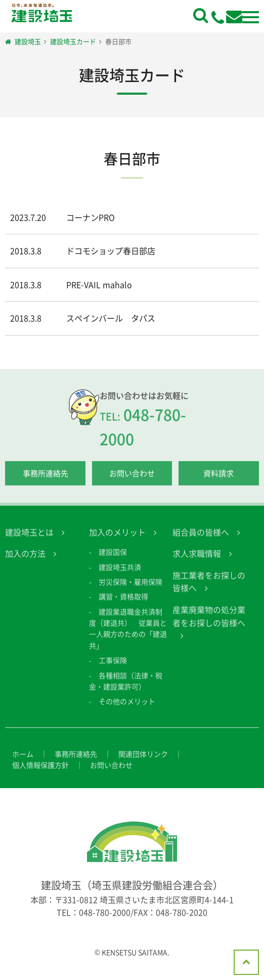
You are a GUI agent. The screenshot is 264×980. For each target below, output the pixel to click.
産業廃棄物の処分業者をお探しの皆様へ (209, 622)
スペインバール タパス (111, 318)
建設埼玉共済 (120, 572)
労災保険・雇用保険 (130, 587)
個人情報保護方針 (40, 770)
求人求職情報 (197, 559)
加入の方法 (25, 559)
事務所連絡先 (46, 478)
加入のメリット (117, 537)
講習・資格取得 (123, 602)
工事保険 (113, 666)
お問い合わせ (132, 478)
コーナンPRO (91, 217)
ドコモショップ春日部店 (111, 251)
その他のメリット (127, 707)
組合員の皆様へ (201, 537)
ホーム (23, 759)
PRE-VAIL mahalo (99, 284)
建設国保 (113, 557)
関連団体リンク (143, 759)
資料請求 (218, 478)
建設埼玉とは (29, 537)
